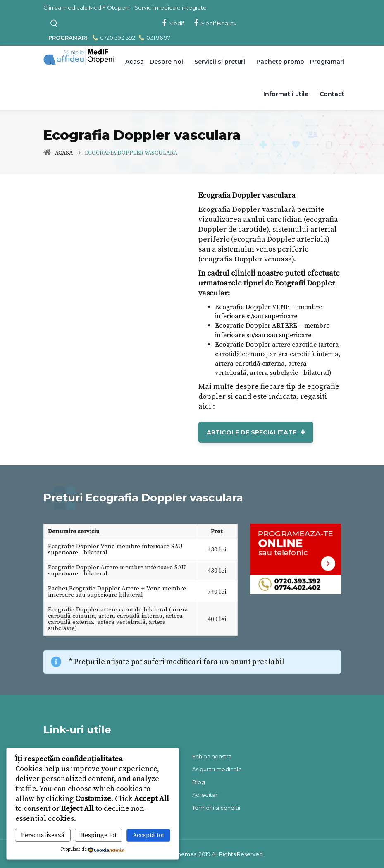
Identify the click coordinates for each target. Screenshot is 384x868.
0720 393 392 (113, 38)
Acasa (135, 62)
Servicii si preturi (220, 62)
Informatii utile (286, 94)
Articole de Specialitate (252, 432)
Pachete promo (280, 62)
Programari (327, 62)
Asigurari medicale (217, 769)
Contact (332, 94)
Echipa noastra (212, 756)
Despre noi (166, 62)
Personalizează (43, 835)
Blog (199, 782)
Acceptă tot (148, 835)
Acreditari (205, 795)
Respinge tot (99, 835)
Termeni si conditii (216, 808)
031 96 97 (154, 38)
